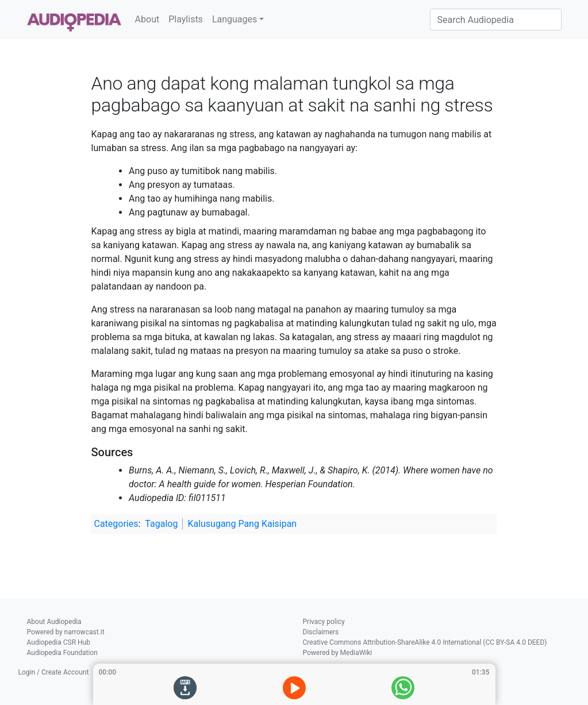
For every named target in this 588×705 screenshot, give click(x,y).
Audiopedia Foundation (62, 653)
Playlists (186, 19)
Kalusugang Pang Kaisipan (242, 524)
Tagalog (161, 524)
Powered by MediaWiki (338, 653)
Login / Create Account (54, 672)
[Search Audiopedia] (496, 20)
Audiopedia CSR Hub (59, 642)
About (147, 19)
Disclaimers (321, 632)
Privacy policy (324, 622)
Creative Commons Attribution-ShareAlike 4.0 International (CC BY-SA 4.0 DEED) (425, 642)
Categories (116, 524)
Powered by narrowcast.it (66, 632)
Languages (235, 19)
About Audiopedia (54, 622)
